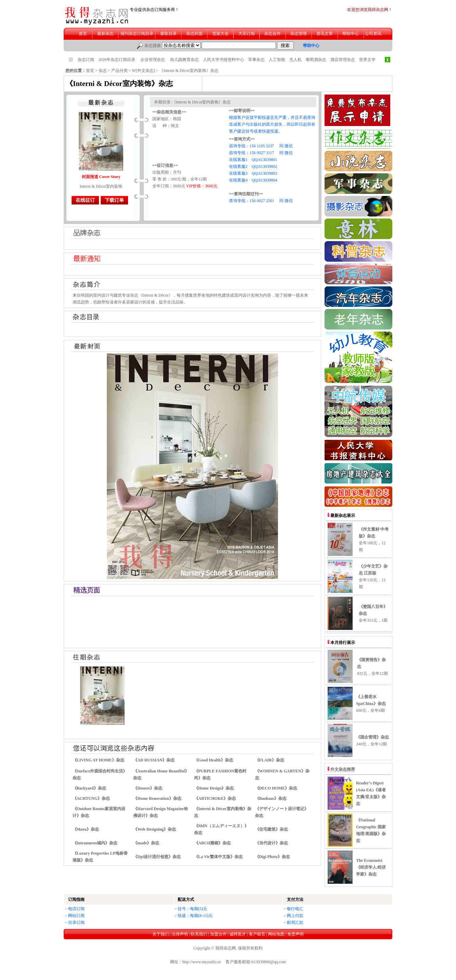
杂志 (103, 71)
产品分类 (119, 71)
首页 (90, 71)
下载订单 (114, 200)
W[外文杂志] (143, 71)
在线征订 (85, 200)
